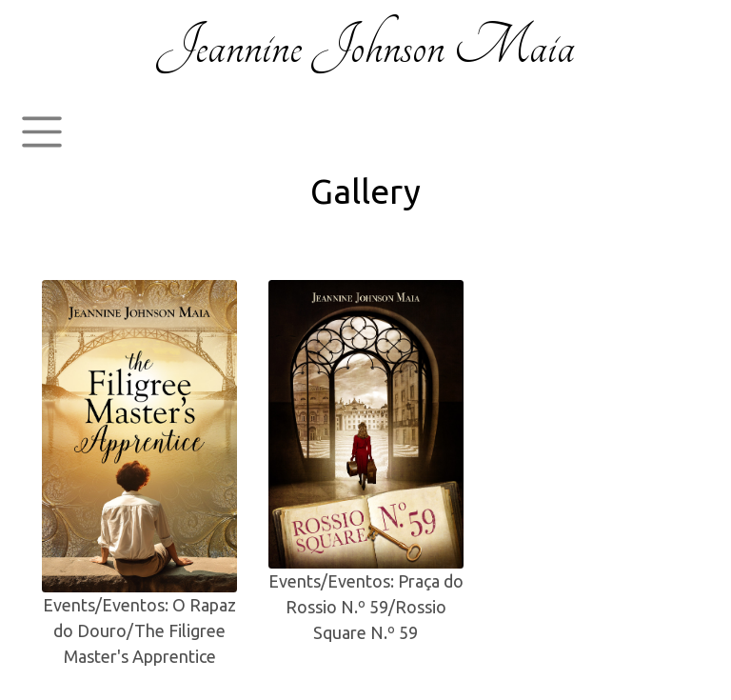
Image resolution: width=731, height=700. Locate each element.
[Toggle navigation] (42, 132)
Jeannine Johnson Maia (365, 46)
